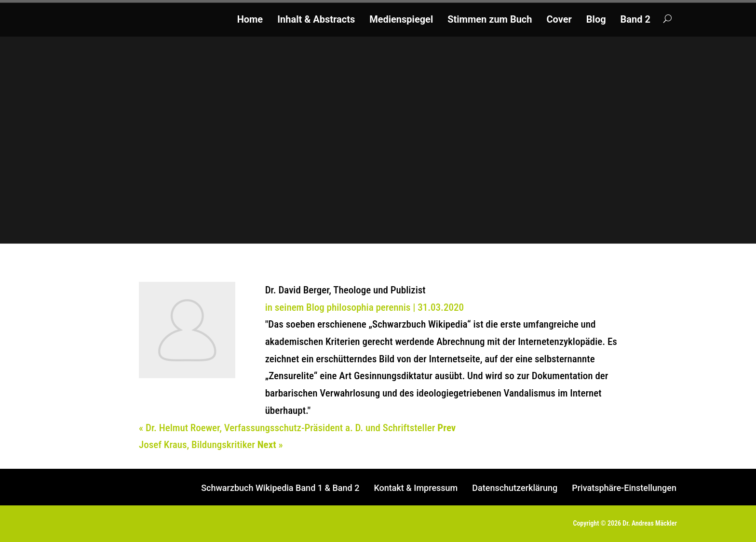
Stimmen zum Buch (490, 20)
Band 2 (635, 20)
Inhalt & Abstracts (316, 20)
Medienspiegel (401, 20)
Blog (596, 20)
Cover (559, 20)
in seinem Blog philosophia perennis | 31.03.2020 (364, 307)
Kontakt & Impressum (416, 489)
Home (250, 20)
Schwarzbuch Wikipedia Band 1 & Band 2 (280, 489)
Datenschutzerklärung (515, 489)
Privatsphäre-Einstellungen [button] (624, 489)
